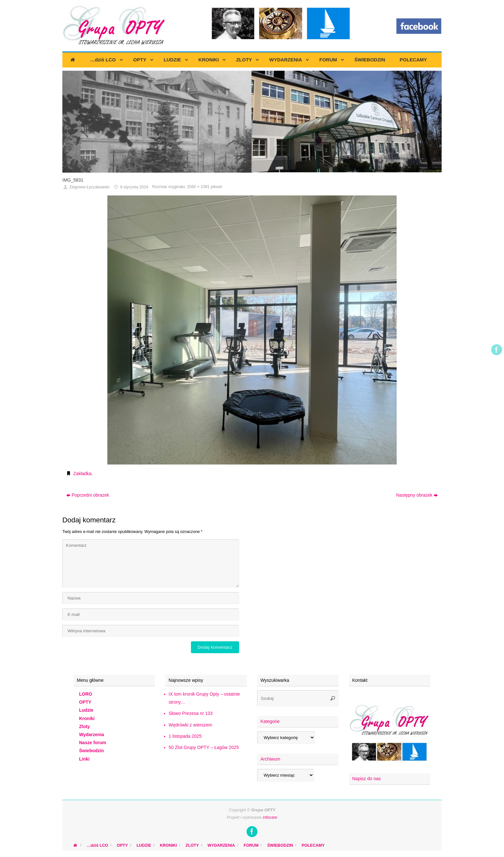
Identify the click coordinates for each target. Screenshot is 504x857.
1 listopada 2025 (185, 736)
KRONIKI (168, 845)
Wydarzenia (92, 735)
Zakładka (82, 474)
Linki (84, 759)
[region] (252, 122)
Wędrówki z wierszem (190, 725)
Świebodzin (91, 751)
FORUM (251, 845)
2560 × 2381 (198, 187)
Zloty (84, 726)
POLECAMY (313, 845)
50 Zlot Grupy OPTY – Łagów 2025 (204, 747)
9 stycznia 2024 (134, 187)
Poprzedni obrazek (88, 495)
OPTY (85, 702)
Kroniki (87, 718)
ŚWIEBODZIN (280, 845)
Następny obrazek (417, 495)
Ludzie (86, 710)
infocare (270, 817)
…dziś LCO (97, 845)
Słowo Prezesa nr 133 (191, 713)
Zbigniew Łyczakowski (90, 187)
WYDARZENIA (221, 845)
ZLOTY (192, 845)
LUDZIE (144, 845)
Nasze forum (93, 743)
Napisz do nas (367, 779)
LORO (85, 694)
